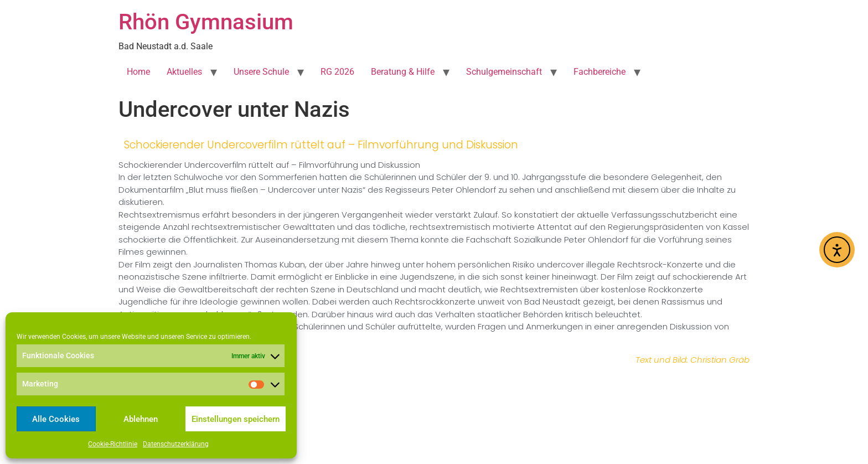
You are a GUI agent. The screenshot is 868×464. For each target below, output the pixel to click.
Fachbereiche (600, 72)
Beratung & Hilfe (403, 72)
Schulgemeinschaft (504, 72)
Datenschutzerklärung (176, 444)
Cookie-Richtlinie (113, 444)
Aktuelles (184, 72)
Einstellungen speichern (236, 419)
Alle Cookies (56, 419)
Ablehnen (141, 419)
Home (138, 72)
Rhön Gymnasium (206, 22)
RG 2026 (337, 72)
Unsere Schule (261, 72)
